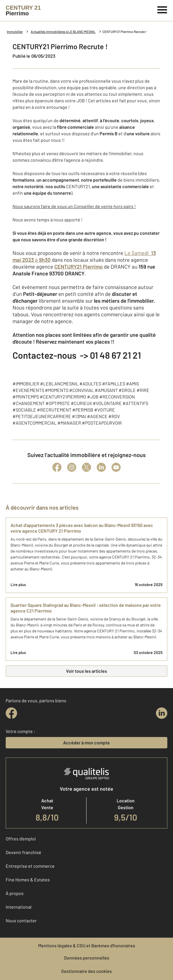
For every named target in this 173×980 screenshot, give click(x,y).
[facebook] (11, 713)
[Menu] (162, 9)
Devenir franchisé (23, 852)
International (19, 907)
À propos (15, 893)
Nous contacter (21, 920)
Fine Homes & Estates (28, 880)
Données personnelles (87, 958)
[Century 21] (23, 11)
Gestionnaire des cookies (86, 971)
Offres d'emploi (21, 839)
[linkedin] (162, 713)
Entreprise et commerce (30, 866)
